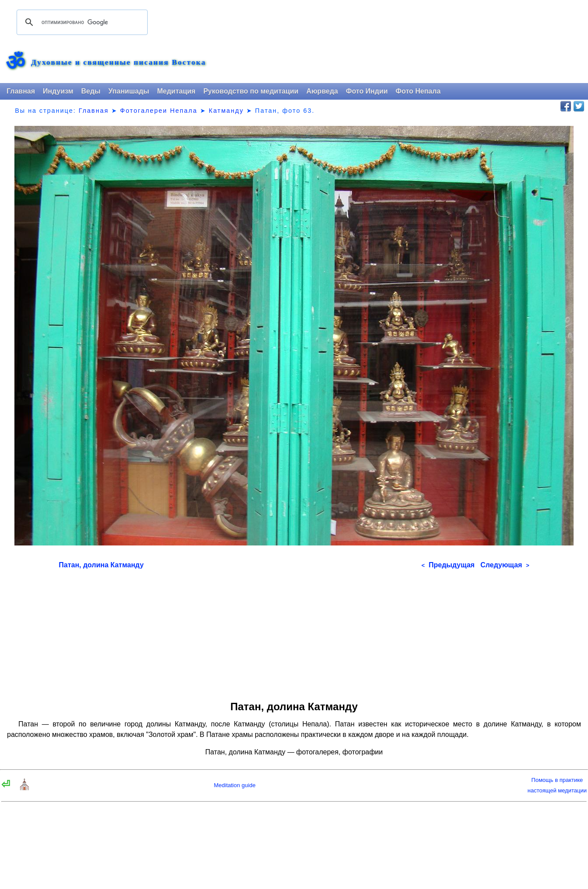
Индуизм (58, 91)
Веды (91, 91)
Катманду (226, 111)
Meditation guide (234, 785)
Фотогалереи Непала (159, 111)
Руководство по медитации (251, 91)
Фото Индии (367, 91)
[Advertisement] (294, 632)
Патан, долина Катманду (101, 565)
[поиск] (81, 22)
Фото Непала (418, 91)
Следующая (505, 565)
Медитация (176, 91)
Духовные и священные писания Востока (118, 63)
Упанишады (129, 91)
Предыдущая (448, 565)
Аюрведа (322, 91)
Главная (21, 91)
